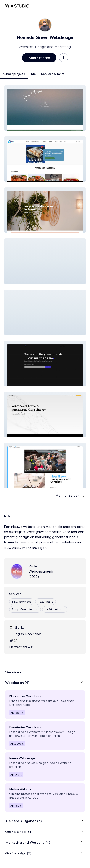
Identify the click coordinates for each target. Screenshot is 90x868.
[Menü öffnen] (83, 6)
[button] (45, 108)
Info (33, 74)
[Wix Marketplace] (17, 6)
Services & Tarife (53, 74)
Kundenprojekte (14, 74)
